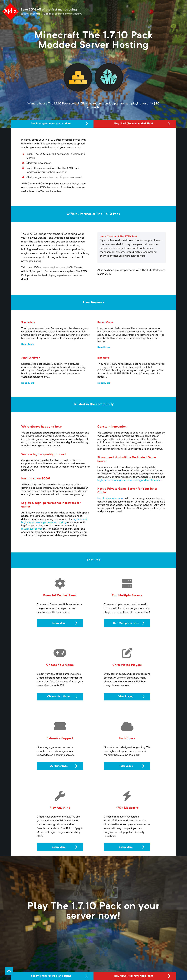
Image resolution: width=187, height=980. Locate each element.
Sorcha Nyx (28, 322)
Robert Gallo (105, 322)
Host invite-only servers (111, 499)
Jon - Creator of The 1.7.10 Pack (119, 237)
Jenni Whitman (31, 358)
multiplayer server (32, 529)
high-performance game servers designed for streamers (129, 480)
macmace (103, 358)
